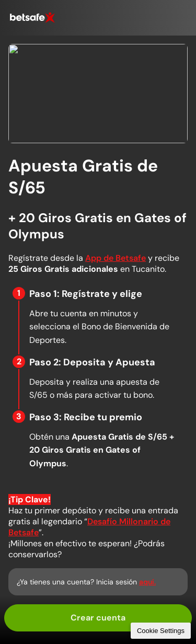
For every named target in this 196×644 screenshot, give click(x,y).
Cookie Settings (161, 631)
